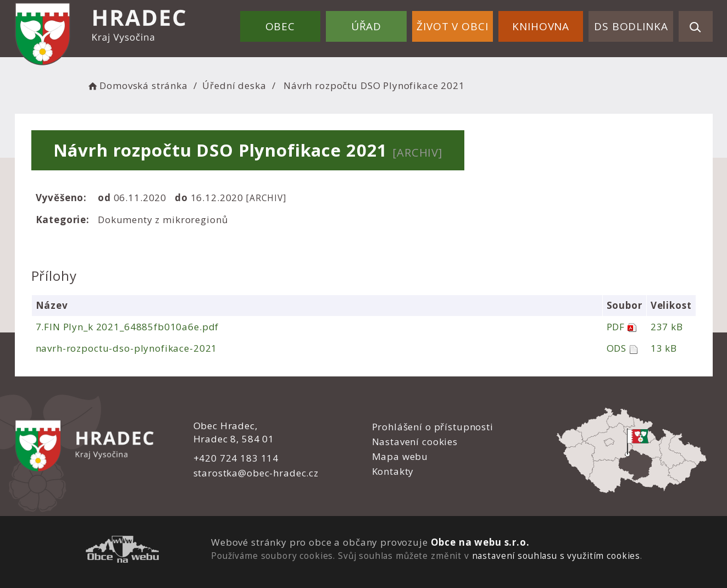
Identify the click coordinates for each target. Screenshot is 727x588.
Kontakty (393, 471)
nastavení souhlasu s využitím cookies (556, 556)
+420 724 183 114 (236, 458)
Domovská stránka (137, 85)
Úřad (366, 26)
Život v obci (452, 26)
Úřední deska (234, 85)
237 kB (667, 327)
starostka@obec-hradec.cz (256, 473)
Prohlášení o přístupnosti (433, 427)
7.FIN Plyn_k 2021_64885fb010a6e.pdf (127, 327)
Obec (280, 26)
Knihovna (541, 26)
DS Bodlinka (631, 26)
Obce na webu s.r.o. (480, 542)
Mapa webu (400, 456)
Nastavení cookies (415, 442)
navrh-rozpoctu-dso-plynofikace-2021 (127, 348)
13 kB (664, 348)
